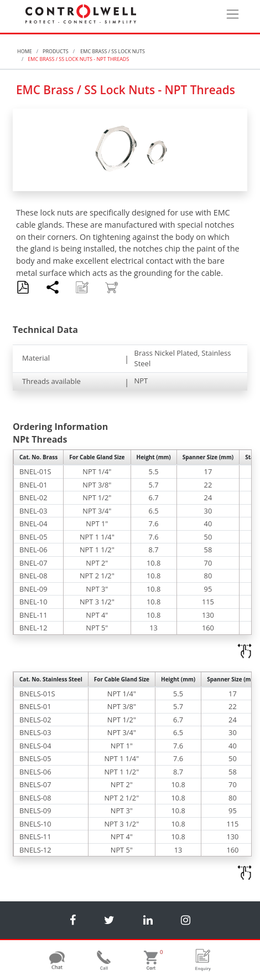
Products (56, 51)
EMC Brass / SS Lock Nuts (112, 51)
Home (25, 51)
